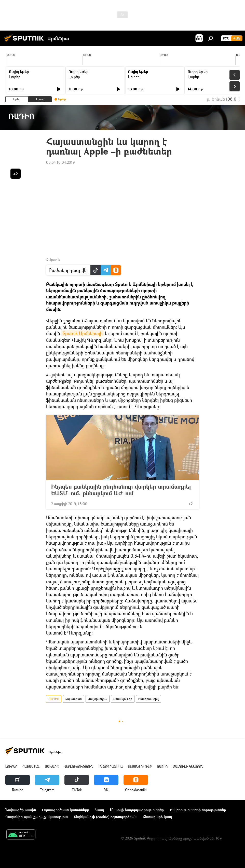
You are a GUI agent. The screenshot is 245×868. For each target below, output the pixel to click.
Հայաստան (73, 699)
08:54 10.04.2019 (60, 162)
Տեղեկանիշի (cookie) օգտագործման (105, 817)
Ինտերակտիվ (148, 699)
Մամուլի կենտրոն (188, 767)
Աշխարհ (52, 767)
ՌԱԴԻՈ (54, 699)
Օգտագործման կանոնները (66, 810)
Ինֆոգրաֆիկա (111, 767)
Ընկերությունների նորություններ (198, 810)
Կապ (100, 810)
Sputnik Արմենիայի (83, 333)
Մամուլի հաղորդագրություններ (137, 810)
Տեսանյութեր (123, 699)
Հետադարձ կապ (157, 817)
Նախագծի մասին (21, 810)
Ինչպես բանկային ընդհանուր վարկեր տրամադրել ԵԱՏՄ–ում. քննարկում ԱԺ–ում (121, 490)
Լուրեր (15, 77)
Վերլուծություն (79, 767)
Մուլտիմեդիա (98, 699)
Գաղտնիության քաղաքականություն (37, 817)
